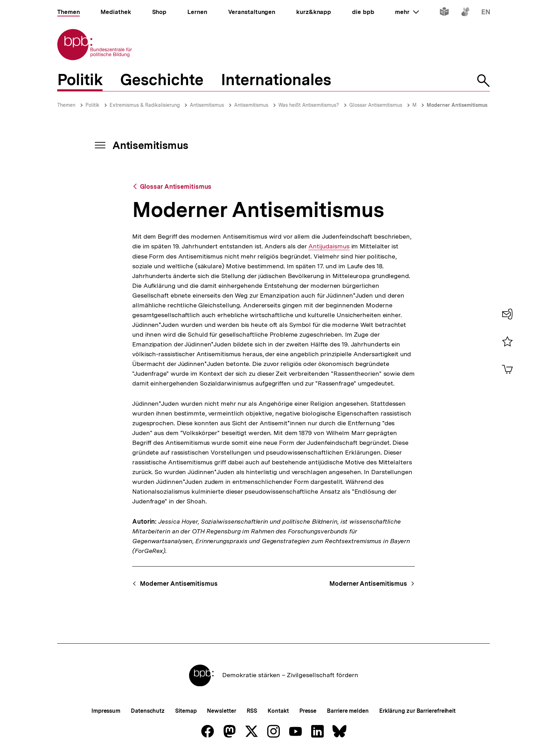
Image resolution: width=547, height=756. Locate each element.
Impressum (106, 711)
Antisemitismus (207, 105)
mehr (407, 12)
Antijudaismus (329, 246)
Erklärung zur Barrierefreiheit (417, 711)
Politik (92, 105)
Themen (66, 105)
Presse (308, 711)
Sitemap (186, 711)
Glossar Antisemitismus (376, 105)
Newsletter (221, 711)
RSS (252, 711)
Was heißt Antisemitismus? (309, 105)
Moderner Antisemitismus (457, 105)
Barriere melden (348, 711)
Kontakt (278, 711)
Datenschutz (148, 711)
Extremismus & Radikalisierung (145, 105)
